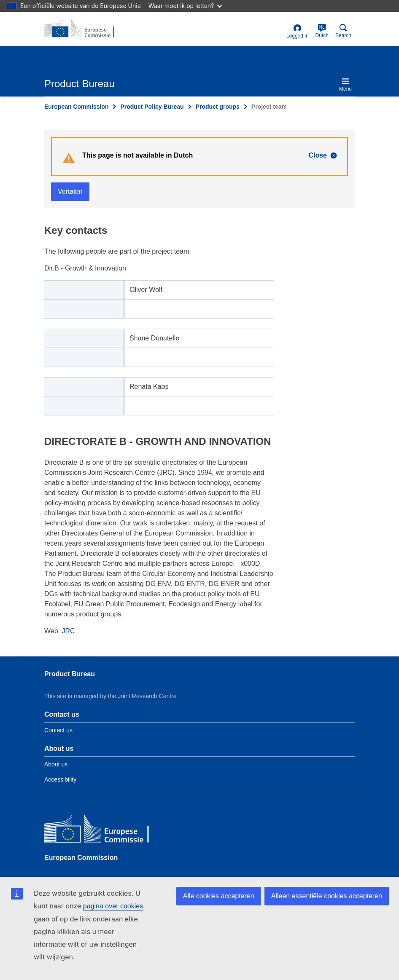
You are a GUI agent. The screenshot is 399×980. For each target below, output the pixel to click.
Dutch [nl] (322, 31)
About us (56, 764)
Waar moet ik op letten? (185, 6)
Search (343, 31)
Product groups (218, 107)
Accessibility (60, 779)
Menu (345, 84)
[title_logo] (85, 29)
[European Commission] (105, 831)
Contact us (58, 730)
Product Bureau (70, 674)
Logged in (298, 31)
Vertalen (70, 191)
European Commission (76, 107)
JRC (69, 631)
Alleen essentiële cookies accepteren (327, 896)
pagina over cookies (113, 906)
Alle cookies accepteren (219, 896)
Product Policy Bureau (152, 107)
